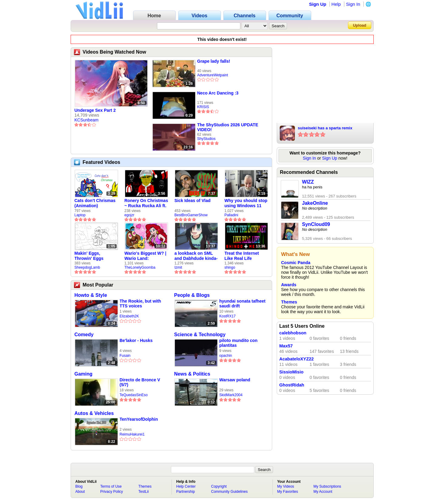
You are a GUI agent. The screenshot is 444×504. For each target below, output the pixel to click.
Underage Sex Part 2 (95, 110)
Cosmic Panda (296, 263)
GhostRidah (292, 385)
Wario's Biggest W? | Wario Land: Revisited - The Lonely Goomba (145, 256)
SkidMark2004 (231, 395)
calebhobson (293, 333)
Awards (289, 285)
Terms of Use (111, 486)
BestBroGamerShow (191, 215)
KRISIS (203, 107)
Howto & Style (91, 295)
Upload (359, 25)
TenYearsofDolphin (139, 419)
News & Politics (192, 374)
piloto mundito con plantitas (239, 343)
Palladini (231, 215)
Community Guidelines (230, 492)
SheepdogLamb (87, 267)
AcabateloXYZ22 (297, 359)
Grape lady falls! (214, 61)
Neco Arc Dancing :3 (218, 93)
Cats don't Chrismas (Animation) (95, 203)
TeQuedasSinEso (134, 395)
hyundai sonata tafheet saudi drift (242, 303)
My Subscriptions (327, 486)
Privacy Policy (112, 492)
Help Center (186, 486)
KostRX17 (228, 316)
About (80, 492)
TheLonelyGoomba (140, 267)
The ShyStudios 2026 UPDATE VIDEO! (228, 127)
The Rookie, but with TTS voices (140, 303)
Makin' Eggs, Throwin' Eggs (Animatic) (89, 256)
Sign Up (318, 4)
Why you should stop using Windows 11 (246, 203)
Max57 (286, 346)
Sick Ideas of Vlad (193, 201)
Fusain (125, 356)
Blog (79, 486)
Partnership (186, 492)
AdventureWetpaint (213, 75)
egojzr (130, 215)
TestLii (144, 492)
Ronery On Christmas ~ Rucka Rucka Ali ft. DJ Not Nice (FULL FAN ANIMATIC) (146, 203)
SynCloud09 (316, 224)
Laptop (80, 215)
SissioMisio (292, 372)
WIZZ (308, 182)
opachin (226, 356)
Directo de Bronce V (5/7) (140, 382)
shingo (230, 267)
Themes (289, 302)
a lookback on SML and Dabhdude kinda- (196, 256)
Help (336, 4)
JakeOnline (315, 203)
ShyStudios (207, 139)
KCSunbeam (87, 120)
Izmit (178, 267)
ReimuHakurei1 (132, 434)
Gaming (84, 374)
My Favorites (288, 492)
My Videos (286, 486)
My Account (323, 492)
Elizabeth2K (129, 316)
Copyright (219, 486)
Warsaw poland (235, 380)
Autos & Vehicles (94, 413)
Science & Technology (200, 335)
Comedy (84, 335)
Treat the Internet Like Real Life (242, 256)
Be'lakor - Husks (136, 340)
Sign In (353, 4)
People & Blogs (192, 295)
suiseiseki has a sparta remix (325, 128)
